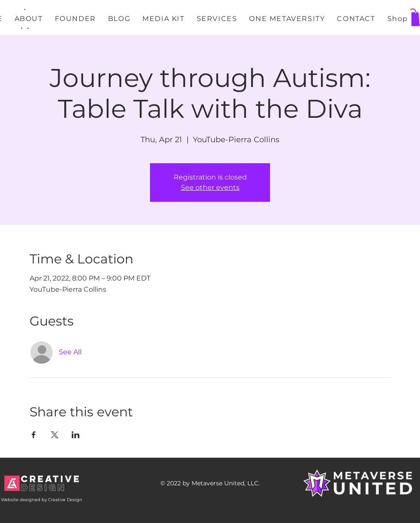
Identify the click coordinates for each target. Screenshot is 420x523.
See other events (210, 187)
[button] (413, 17)
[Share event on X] (55, 435)
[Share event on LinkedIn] (76, 435)
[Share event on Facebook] (34, 435)
